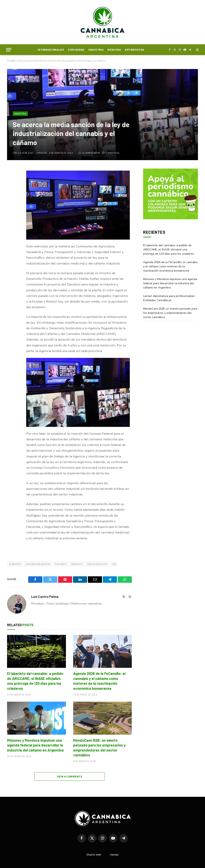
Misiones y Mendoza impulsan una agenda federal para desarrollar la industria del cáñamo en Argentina (35, 745)
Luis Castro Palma (45, 596)
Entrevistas (135, 50)
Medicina (114, 50)
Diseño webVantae (102, 855)
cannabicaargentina (38, 564)
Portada (11, 61)
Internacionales (51, 50)
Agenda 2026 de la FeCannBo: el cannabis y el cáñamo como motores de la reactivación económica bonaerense (99, 681)
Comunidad (76, 50)
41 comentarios (89, 153)
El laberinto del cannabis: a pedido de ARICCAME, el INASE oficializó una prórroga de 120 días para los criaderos (35, 681)
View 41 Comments (70, 776)
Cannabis (61, 564)
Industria (96, 50)
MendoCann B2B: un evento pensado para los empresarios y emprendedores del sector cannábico (99, 748)
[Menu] (9, 50)
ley (114, 564)
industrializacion (97, 564)
